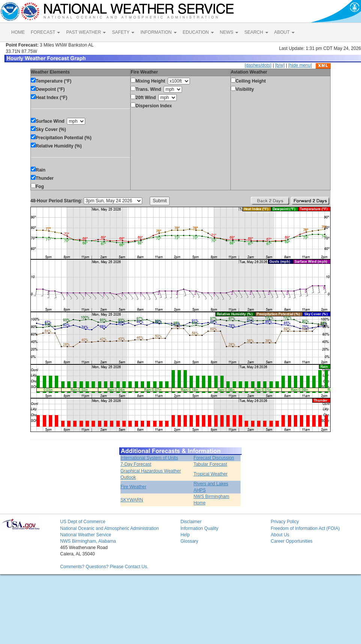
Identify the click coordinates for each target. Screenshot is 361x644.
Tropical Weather (211, 474)
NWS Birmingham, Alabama (88, 541)
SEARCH (256, 32)
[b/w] (280, 65)
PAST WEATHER (86, 32)
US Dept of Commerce (83, 522)
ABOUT (284, 32)
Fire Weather (133, 487)
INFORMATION (158, 32)
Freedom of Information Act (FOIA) (305, 528)
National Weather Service (86, 535)
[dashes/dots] (258, 65)
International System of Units (149, 458)
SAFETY (123, 32)
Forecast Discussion (214, 458)
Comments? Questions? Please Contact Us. (104, 567)
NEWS (229, 32)
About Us (280, 535)
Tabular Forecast (210, 464)
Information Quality (199, 528)
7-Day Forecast (136, 464)
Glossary (189, 541)
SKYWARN (132, 500)
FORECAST (45, 32)
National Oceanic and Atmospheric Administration (109, 528)
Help (185, 535)
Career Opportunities (291, 541)
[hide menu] (300, 65)
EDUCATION (198, 32)
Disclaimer (191, 522)
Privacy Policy (285, 522)
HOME (18, 32)
